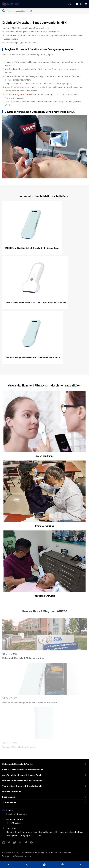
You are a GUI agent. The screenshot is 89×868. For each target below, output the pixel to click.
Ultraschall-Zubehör (12, 791)
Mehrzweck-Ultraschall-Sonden (18, 764)
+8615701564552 (14, 823)
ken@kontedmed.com (17, 814)
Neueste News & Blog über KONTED (44, 611)
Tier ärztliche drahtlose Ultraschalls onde (22, 786)
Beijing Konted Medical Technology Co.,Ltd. (33, 852)
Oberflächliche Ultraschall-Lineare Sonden (23, 775)
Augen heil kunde (45, 456)
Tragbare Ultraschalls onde (22, 69)
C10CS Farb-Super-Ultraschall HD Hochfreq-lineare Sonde (33, 357)
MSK (30, 11)
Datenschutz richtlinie (22, 856)
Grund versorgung (45, 526)
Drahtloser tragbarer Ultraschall (20, 94)
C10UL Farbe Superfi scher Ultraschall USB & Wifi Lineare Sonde (35, 303)
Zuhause (10, 11)
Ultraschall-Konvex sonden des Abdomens (22, 781)
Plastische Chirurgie (44, 596)
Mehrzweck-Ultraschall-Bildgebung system (23, 659)
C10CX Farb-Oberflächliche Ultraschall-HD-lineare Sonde (32, 248)
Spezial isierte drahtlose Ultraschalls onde (23, 770)
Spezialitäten (21, 11)
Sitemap (6, 856)
